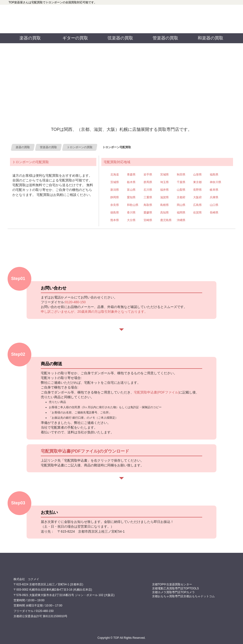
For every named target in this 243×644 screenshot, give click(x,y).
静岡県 (115, 197)
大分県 (131, 220)
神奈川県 (215, 182)
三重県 (148, 197)
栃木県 (131, 182)
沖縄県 (181, 220)
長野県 (197, 190)
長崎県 (214, 213)
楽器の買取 (30, 38)
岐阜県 (214, 190)
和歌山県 (133, 205)
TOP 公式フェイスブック (150, 12)
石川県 (148, 190)
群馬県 (148, 182)
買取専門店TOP (31, 19)
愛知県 (131, 197)
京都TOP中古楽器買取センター (172, 584)
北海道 (115, 175)
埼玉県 (164, 182)
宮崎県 (148, 220)
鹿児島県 (166, 220)
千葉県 (181, 182)
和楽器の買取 (210, 38)
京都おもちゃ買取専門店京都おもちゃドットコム (183, 596)
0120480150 (89, 19)
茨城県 (115, 182)
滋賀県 (164, 197)
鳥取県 (148, 205)
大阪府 (197, 197)
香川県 (131, 213)
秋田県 (181, 175)
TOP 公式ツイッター (150, 26)
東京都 (197, 182)
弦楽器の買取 (120, 38)
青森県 (131, 175)
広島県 (197, 205)
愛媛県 (148, 213)
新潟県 (115, 190)
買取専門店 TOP (25, 569)
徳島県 (115, 213)
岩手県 (148, 175)
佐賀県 (197, 213)
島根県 (164, 205)
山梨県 (181, 190)
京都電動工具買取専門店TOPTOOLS (175, 588)
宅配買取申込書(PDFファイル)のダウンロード (85, 451)
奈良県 (115, 205)
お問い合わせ (206, 19)
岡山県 (181, 205)
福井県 (164, 190)
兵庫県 (214, 197)
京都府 (181, 197)
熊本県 (115, 220)
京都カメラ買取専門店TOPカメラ (173, 592)
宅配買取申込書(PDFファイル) (157, 392)
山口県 (214, 205)
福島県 (214, 175)
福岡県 (181, 213)
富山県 (131, 190)
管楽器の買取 (165, 38)
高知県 (164, 213)
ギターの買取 (75, 38)
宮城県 (164, 175)
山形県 (197, 175)
